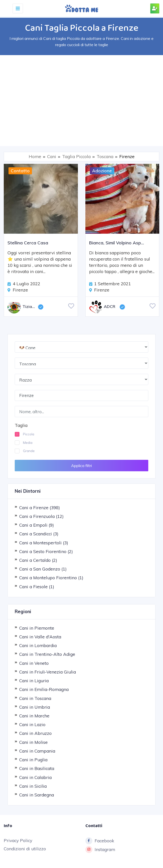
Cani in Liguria (34, 681)
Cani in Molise (33, 742)
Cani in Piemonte (37, 628)
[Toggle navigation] (18, 8)
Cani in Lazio (32, 724)
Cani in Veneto (34, 663)
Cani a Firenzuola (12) (41, 516)
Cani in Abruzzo (35, 733)
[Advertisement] (81, 100)
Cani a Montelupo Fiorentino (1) (51, 578)
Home (35, 156)
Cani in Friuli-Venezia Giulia (48, 672)
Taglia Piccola (76, 156)
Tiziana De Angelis (23, 307)
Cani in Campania (37, 751)
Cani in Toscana (35, 698)
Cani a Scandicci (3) (39, 534)
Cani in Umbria (35, 707)
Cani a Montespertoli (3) (44, 542)
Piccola (29, 434)
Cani (52, 156)
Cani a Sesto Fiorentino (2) (46, 551)
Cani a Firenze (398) (40, 507)
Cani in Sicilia (33, 786)
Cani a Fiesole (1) (37, 586)
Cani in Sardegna (37, 795)
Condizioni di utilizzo (25, 849)
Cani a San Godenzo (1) (43, 569)
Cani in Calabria (35, 777)
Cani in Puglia (33, 760)
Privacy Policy (18, 840)
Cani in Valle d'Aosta (40, 637)
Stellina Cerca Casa (28, 243)
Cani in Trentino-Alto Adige (47, 654)
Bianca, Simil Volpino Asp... (117, 243)
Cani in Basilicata (37, 768)
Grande (29, 451)
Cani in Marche (34, 716)
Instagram (100, 850)
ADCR (102, 307)
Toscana (105, 156)
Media (28, 442)
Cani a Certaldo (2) (38, 560)
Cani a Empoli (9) (37, 525)
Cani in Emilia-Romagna (44, 689)
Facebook (100, 841)
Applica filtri (81, 465)
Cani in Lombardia (38, 645)
